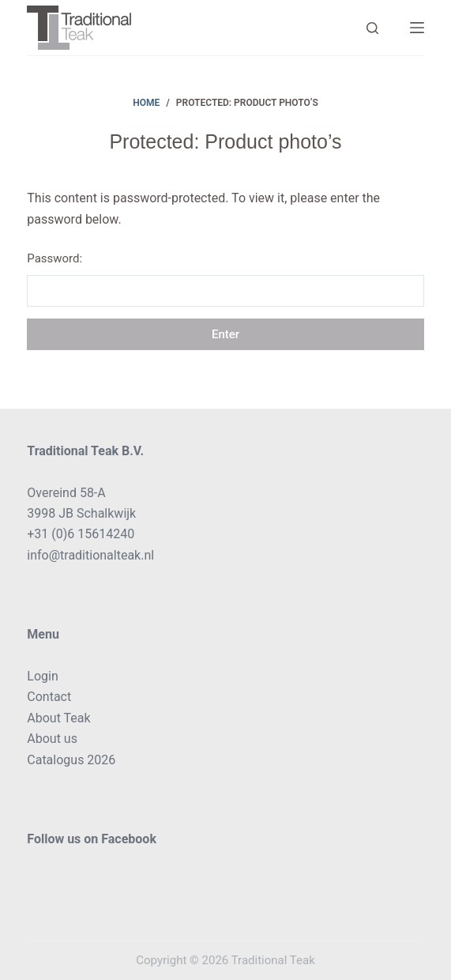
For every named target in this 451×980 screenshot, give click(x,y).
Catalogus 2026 (71, 760)
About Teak (58, 718)
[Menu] (417, 28)
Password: (225, 279)
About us (52, 739)
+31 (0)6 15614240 (81, 534)
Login (42, 676)
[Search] (372, 28)
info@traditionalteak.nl (90, 555)
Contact (49, 697)
